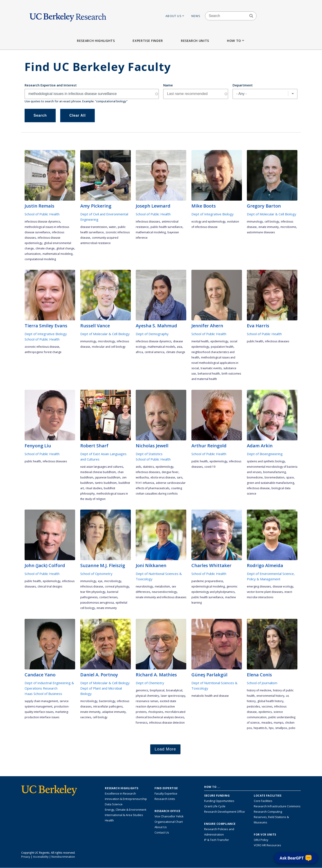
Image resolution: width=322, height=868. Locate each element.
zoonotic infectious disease (42, 347)
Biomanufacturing (274, 472)
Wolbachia (142, 477)
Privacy (26, 857)
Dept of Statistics (149, 454)
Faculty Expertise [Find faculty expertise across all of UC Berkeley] (166, 793)
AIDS (138, 467)
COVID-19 (210, 467)
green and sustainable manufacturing (270, 483)
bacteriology (107, 701)
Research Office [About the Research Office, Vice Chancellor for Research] (167, 811)
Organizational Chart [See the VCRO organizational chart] (169, 822)
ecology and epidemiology (208, 222)
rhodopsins (156, 712)
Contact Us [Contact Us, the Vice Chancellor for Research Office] (162, 832)
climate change (45, 248)
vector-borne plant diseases (265, 592)
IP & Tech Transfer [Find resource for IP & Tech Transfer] (217, 840)
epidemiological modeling (208, 586)
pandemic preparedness (207, 581)
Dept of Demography (152, 334)
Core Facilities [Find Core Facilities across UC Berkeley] (263, 801)
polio (292, 728)
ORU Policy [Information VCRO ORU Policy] (261, 840)
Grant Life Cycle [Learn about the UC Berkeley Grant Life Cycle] (215, 806)
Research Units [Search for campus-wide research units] (165, 799)
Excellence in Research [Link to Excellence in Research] (120, 793)
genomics (142, 690)
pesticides (253, 706)
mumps (279, 723)
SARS (180, 477)
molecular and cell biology (109, 347)
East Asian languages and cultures (102, 467)
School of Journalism (262, 683)
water (112, 227)
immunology (255, 222)
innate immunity (269, 227)
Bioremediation (274, 477)
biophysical (157, 690)
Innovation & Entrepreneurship (126, 799)
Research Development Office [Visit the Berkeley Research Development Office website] (225, 812)
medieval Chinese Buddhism (98, 472)
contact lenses (108, 597)
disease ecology (283, 586)
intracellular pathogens (108, 706)
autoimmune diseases (261, 232)
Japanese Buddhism (108, 477)
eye (100, 581)
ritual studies (94, 488)
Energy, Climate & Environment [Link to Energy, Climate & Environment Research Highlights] (126, 810)
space (290, 477)
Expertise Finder (148, 41)
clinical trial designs (50, 586)
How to (236, 41)
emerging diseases (259, 586)
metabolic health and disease (210, 696)
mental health (200, 341)
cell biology (272, 222)
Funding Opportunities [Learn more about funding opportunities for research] (219, 801)
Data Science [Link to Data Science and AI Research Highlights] (114, 804)
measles (267, 723)
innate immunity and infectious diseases (161, 597)
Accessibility (41, 857)
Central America (155, 352)
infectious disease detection (167, 723)
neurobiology (144, 586)
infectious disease (258, 488)
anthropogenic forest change (43, 352)
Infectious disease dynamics (42, 222)
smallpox (281, 728)
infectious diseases (148, 222)
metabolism (162, 586)
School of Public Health (42, 214)
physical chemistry (147, 696)
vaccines (86, 717)
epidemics (265, 712)
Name (168, 85)
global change (65, 248)
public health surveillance (166, 227)
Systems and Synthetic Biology (266, 461)
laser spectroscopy (173, 696)
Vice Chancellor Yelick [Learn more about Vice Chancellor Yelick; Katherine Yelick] (169, 816)
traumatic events (211, 368)
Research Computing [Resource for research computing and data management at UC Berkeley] (268, 812)
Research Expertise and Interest (51, 85)
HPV (271, 728)
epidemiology (219, 341)
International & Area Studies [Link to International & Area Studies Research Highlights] (124, 815)
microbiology (106, 341)
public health (255, 341)
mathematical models (161, 347)
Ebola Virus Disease (163, 477)
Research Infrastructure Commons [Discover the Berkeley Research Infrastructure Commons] (277, 806)
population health (222, 347)
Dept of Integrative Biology (213, 214)
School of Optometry (96, 574)
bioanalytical (174, 690)
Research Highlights (96, 41)
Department (243, 85)
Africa (139, 352)
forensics (142, 723)
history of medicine (259, 690)
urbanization (33, 254)
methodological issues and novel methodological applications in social (215, 363)
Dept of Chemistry (150, 683)
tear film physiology (93, 592)
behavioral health (209, 374)
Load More (165, 749)
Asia (179, 347)
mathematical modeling (57, 254)
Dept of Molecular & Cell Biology (272, 214)
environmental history (270, 696)
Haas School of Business (43, 694)
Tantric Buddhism (106, 483)
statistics (148, 467)
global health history (270, 701)
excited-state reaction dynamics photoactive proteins (156, 706)
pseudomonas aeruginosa (97, 603)
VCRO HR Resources (267, 845)
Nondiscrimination (63, 857)
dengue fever (170, 472)
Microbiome (288, 227)
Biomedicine (255, 477)
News (196, 16)
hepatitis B (260, 728)
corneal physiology (117, 586)
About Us (175, 16)
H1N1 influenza (145, 483)
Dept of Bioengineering (265, 454)
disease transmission (94, 227)
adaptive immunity (114, 712)
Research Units (195, 41)
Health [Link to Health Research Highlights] (109, 820)
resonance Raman (147, 701)
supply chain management (41, 701)
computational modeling (40, 259)
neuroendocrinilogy (164, 592)
